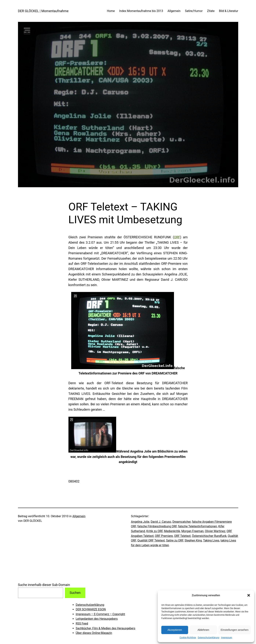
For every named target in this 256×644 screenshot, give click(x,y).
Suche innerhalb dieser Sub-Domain (44, 585)
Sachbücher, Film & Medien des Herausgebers (106, 628)
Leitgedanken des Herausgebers (97, 619)
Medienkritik (172, 531)
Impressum (227, 638)
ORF (177, 237)
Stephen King (193, 540)
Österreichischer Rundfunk (209, 536)
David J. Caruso (161, 522)
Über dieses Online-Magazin (94, 633)
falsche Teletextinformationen (197, 526)
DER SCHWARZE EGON (91, 609)
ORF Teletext (182, 536)
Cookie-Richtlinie (188, 638)
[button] (249, 595)
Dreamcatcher (181, 522)
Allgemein (79, 516)
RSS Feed (82, 624)
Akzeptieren (175, 630)
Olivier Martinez (215, 531)
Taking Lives (211, 540)
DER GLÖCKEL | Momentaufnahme (43, 11)
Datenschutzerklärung (209, 638)
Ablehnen (203, 630)
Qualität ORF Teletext (151, 540)
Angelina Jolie (140, 522)
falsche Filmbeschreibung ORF (157, 526)
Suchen (75, 593)
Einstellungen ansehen (235, 630)
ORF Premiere (164, 536)
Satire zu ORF (175, 540)
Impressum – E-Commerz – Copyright (100, 614)
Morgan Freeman (192, 531)
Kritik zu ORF (154, 531)
